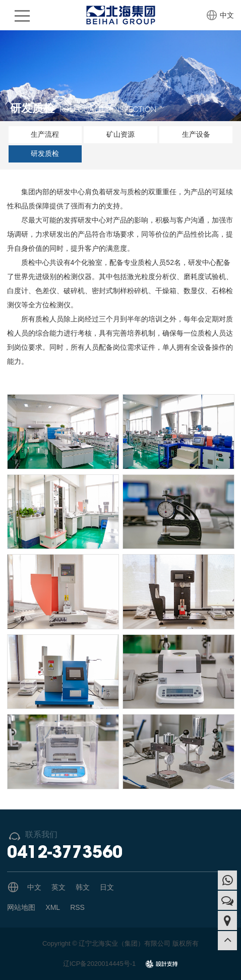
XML (53, 907)
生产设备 (196, 134)
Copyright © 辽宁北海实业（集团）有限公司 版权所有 (120, 943)
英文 (58, 887)
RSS (77, 907)
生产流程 (45, 134)
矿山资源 (120, 134)
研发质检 (45, 153)
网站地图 (21, 907)
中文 (227, 15)
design (162, 967)
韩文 (83, 887)
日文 (107, 887)
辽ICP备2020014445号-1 (100, 964)
